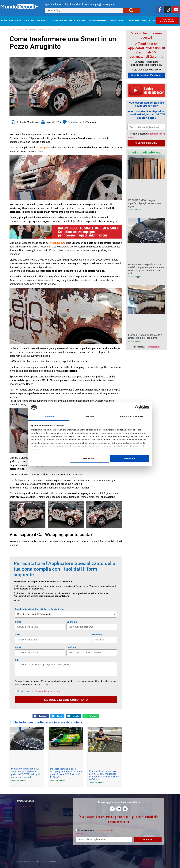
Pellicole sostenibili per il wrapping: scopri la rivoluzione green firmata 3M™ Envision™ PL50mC (66, 773)
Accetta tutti (130, 459)
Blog (152, 21)
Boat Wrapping (40, 21)
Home (4, 21)
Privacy (26, 807)
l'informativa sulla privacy (47, 691)
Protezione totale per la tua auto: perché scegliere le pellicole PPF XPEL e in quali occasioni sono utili (26, 773)
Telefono (71, 648)
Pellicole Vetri (77, 21)
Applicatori (117, 21)
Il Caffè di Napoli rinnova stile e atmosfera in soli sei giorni (145, 336)
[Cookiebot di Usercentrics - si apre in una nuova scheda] (137, 407)
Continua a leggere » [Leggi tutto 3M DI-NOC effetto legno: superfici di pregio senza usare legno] (135, 210)
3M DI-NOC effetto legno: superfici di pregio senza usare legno (144, 203)
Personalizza (90, 459)
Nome (18, 622)
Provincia (97, 635)
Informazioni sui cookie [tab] (131, 417)
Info (17, 660)
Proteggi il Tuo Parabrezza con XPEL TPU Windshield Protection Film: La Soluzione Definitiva (104, 775)
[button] (41, 716)
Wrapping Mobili (98, 21)
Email (18, 648)
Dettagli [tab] (90, 417)
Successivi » (154, 347)
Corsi (144, 21)
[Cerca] (131, 10)
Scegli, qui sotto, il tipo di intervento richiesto (39, 609)
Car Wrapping (59, 21)
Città (18, 635)
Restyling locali (19, 21)
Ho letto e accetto (39, 691)
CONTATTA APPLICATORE (167, 21)
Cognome (72, 622)
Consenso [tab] (49, 417)
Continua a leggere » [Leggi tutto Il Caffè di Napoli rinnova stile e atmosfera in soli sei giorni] (135, 341)
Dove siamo (132, 21)
